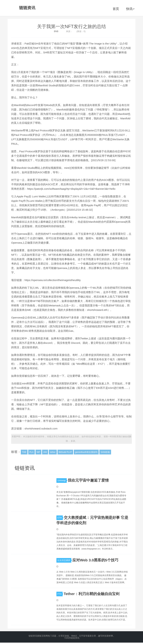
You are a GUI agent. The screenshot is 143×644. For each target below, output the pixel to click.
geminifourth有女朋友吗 (86, 452)
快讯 (130, 9)
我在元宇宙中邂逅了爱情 (88, 480)
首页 (116, 9)
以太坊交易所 (64, 560)
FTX (60, 594)
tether (53, 452)
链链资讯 (27, 8)
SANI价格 (105, 452)
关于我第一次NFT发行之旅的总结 (72, 26)
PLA (31, 452)
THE (24, 452)
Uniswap (62, 481)
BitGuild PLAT (65, 452)
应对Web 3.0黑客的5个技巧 (95, 560)
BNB (56, 31)
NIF (38, 452)
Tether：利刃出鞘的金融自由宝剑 (92, 594)
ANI (45, 452)
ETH (60, 518)
